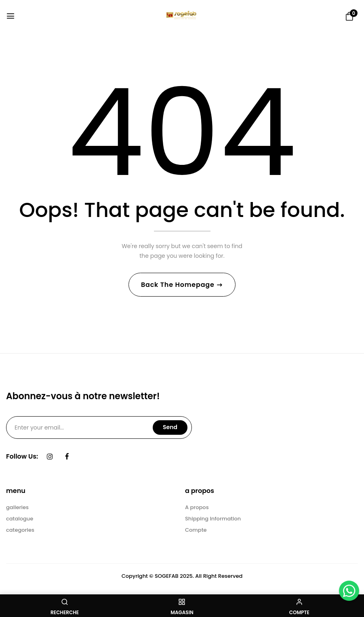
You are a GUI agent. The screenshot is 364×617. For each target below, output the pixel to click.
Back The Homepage (179, 285)
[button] (349, 17)
